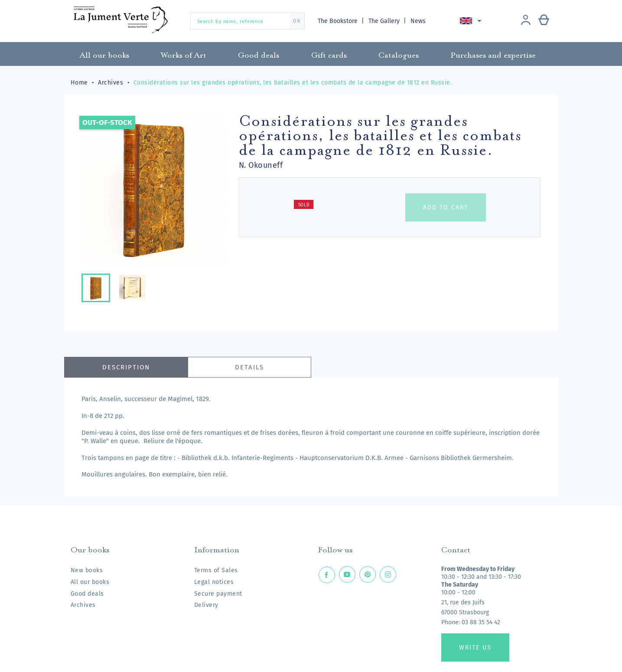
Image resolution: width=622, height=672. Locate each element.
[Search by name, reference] (247, 21)
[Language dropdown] (472, 21)
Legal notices (214, 582)
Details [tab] (249, 367)
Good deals (87, 594)
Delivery (206, 605)
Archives (83, 605)
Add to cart (446, 207)
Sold (304, 205)
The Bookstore (339, 21)
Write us (475, 648)
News (418, 21)
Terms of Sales (216, 570)
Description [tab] (126, 367)
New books (87, 570)
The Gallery (385, 21)
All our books (90, 582)
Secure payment (218, 594)
